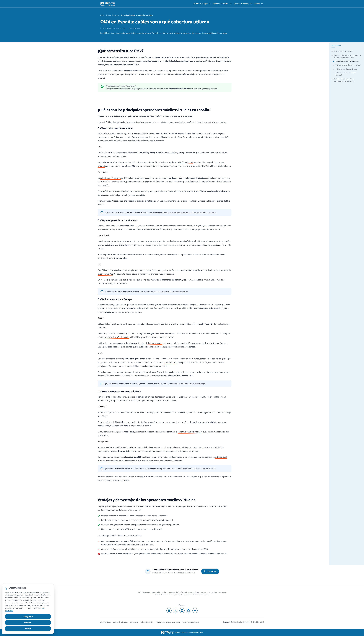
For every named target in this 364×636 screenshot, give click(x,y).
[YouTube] (195, 611)
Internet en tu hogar (201, 4)
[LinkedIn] (182, 611)
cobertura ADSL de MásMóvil (190, 432)
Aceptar (28, 629)
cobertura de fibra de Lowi (182, 162)
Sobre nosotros (106, 622)
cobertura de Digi (105, 274)
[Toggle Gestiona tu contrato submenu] (251, 4)
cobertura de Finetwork (111, 178)
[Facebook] (169, 611)
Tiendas (257, 4)
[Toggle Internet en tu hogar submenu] (210, 4)
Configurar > (28, 617)
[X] (175, 611)
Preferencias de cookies (191, 622)
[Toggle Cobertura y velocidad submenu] (231, 4)
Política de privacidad (121, 622)
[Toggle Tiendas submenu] (262, 4)
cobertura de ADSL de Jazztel (117, 337)
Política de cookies (147, 622)
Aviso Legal (134, 622)
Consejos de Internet (112, 15)
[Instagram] (188, 611)
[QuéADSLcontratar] (108, 4)
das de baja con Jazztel (152, 343)
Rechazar (28, 623)
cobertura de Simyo (173, 363)
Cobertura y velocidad (221, 4)
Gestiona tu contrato (241, 4)
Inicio (102, 15)
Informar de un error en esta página (168, 622)
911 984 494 (210, 571)
